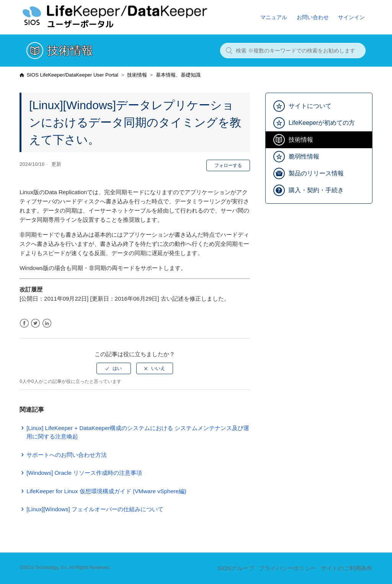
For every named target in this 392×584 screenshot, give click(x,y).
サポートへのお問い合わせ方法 (67, 455)
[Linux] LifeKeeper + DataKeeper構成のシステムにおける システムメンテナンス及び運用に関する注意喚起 (138, 432)
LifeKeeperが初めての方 (322, 123)
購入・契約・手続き (316, 190)
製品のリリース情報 (316, 173)
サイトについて (310, 106)
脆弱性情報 (304, 156)
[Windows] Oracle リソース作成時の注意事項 (84, 473)
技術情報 (137, 75)
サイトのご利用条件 (347, 568)
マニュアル (274, 17)
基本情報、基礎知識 (178, 75)
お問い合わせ (313, 17)
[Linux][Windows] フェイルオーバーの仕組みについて (95, 509)
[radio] (114, 368)
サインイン (351, 17)
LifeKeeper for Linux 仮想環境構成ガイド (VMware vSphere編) (106, 491)
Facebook (24, 323)
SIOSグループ (236, 568)
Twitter (35, 323)
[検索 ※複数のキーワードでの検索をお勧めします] (293, 51)
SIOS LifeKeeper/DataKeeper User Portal (73, 75)
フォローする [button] (228, 165)
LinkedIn (47, 323)
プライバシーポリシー (287, 568)
